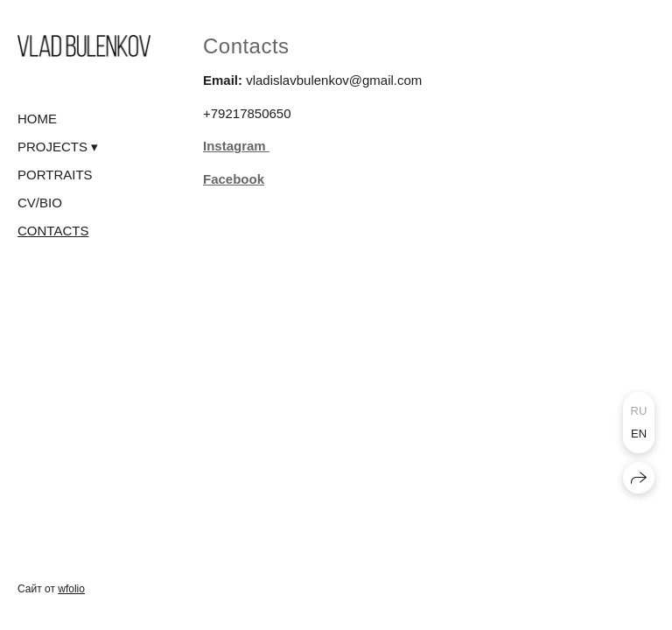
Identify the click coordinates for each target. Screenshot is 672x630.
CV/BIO (40, 203)
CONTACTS (53, 231)
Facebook (234, 179)
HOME (37, 119)
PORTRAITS (55, 175)
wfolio (71, 589)
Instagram (236, 146)
